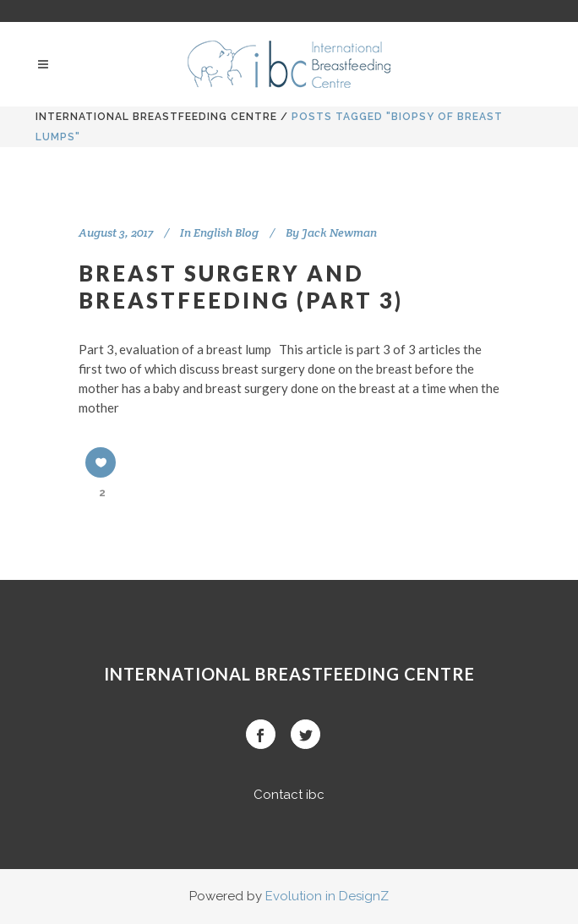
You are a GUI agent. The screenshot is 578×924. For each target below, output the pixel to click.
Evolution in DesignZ (327, 896)
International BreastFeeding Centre (156, 117)
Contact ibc (289, 795)
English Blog (226, 232)
